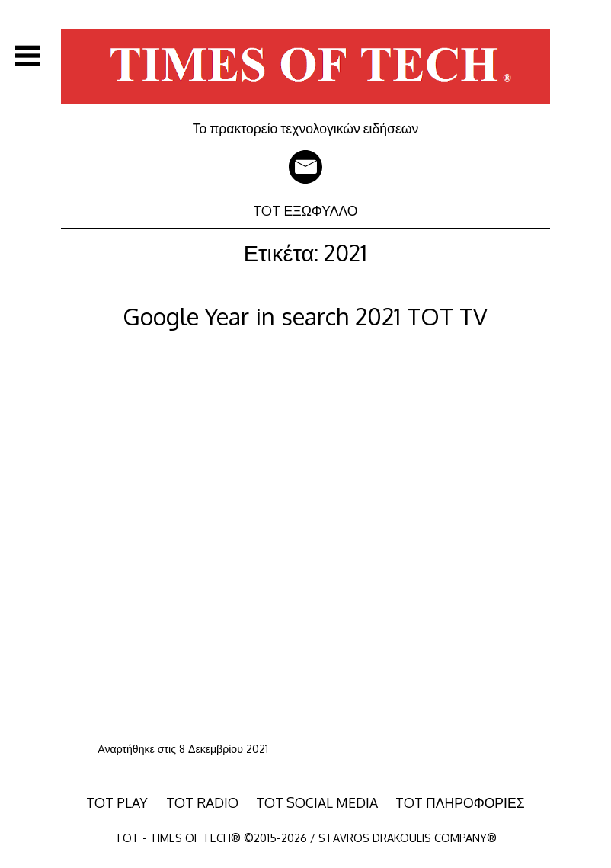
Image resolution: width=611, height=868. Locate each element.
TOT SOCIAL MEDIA (317, 802)
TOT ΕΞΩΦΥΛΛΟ (305, 210)
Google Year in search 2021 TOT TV (305, 316)
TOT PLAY (117, 802)
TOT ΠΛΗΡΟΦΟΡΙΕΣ (460, 802)
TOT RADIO (202, 802)
